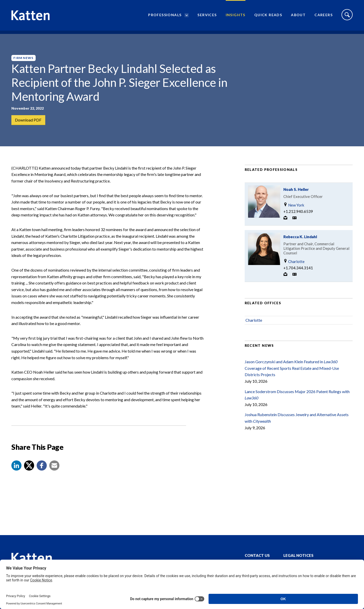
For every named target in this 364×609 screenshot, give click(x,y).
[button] (16, 472)
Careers (324, 17)
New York (294, 211)
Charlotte (294, 268)
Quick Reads (268, 17)
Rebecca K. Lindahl (300, 243)
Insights (236, 17)
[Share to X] (29, 472)
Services (207, 17)
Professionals (165, 17)
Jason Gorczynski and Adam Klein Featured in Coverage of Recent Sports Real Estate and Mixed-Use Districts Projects (292, 374)
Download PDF (28, 120)
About (298, 17)
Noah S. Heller (296, 196)
